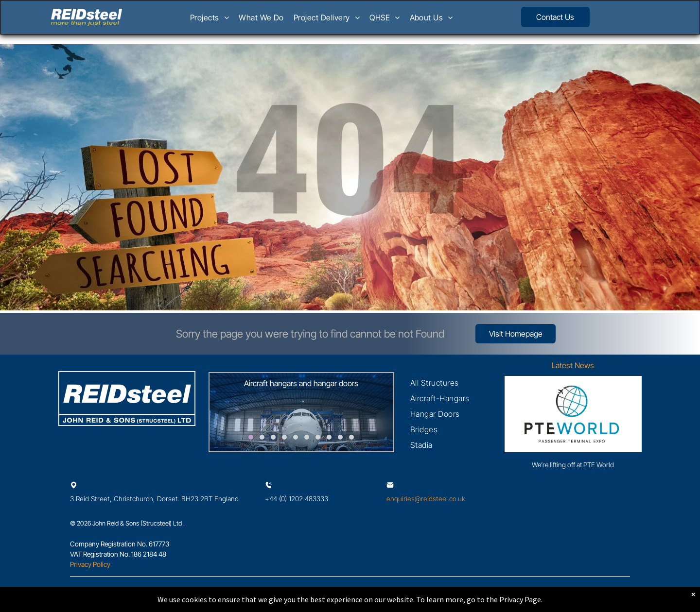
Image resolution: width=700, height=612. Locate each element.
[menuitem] (210, 20)
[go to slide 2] (262, 437)
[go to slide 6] (307, 437)
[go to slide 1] (251, 437)
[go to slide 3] (273, 437)
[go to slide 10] (351, 437)
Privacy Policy (90, 564)
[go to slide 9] (340, 437)
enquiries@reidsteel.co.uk (426, 499)
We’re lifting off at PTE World (573, 465)
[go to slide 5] (296, 437)
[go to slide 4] (284, 437)
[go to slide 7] (318, 437)
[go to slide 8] (329, 437)
